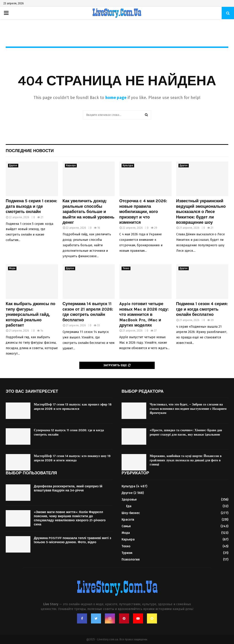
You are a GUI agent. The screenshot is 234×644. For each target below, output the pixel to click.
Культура (128, 166)
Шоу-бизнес (131, 513)
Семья (126, 526)
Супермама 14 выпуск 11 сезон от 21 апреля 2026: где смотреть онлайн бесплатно (88, 312)
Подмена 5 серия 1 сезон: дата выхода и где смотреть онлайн (31, 206)
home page (116, 98)
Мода (12, 268)
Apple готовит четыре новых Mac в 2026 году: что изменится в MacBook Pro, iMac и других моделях (144, 314)
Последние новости (30, 151)
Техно (126, 268)
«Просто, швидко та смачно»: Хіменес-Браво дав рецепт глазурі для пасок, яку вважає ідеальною (186, 432)
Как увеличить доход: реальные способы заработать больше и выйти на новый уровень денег (89, 212)
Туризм (127, 553)
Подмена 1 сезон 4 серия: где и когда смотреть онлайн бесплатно (202, 309)
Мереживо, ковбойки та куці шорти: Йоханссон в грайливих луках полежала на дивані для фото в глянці (186, 460)
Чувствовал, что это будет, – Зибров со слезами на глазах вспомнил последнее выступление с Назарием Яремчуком (188, 409)
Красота (128, 520)
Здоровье (129, 500)
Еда (129, 506)
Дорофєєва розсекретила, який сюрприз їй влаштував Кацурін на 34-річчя (68, 488)
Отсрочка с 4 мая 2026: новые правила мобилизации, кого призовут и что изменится (143, 212)
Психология (131, 560)
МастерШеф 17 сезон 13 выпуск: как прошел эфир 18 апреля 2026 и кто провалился (73, 406)
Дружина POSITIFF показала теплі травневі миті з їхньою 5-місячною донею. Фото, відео (72, 540)
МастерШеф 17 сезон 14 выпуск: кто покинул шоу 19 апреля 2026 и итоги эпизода (72, 458)
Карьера (71, 166)
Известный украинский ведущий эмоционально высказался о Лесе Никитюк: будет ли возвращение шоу (201, 212)
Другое (13, 166)
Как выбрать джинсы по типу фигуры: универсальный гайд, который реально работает (31, 314)
